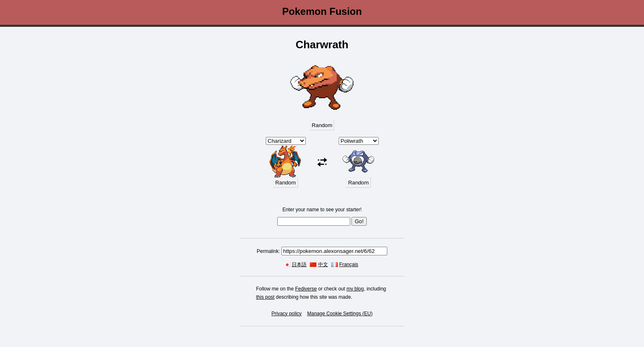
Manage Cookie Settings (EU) (340, 314)
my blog (355, 289)
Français (349, 264)
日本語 (299, 264)
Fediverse (306, 289)
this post (266, 297)
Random (322, 125)
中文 (323, 264)
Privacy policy (287, 314)
